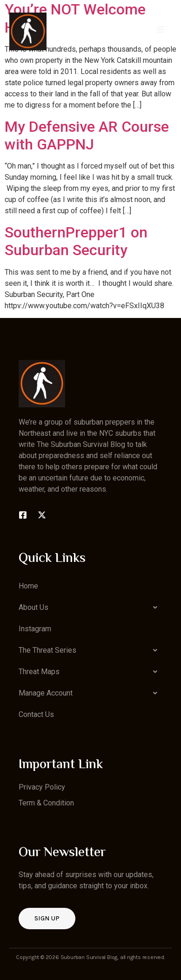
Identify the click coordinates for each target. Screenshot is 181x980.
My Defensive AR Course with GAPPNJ (87, 135)
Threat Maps (90, 672)
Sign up (47, 918)
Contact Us (36, 714)
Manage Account (90, 693)
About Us (90, 608)
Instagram (35, 629)
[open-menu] (161, 31)
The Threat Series (90, 650)
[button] (90, 608)
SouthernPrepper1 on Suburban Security (76, 241)
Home (28, 586)
